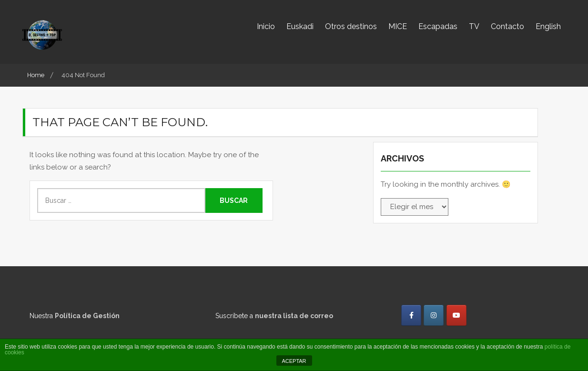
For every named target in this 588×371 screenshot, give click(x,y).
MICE (398, 26)
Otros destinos (351, 26)
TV (474, 26)
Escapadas (438, 26)
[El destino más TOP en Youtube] (456, 315)
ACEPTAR (294, 361)
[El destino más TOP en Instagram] (434, 315)
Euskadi (300, 26)
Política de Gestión (87, 316)
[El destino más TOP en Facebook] (411, 315)
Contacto (507, 26)
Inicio (266, 26)
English (548, 26)
